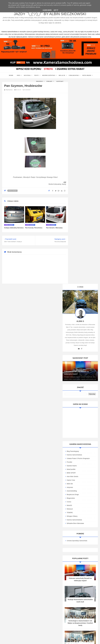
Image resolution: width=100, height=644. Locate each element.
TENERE (77, 310)
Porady (49, 81)
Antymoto (78, 284)
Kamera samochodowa (82, 317)
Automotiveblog (80, 288)
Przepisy (40, 81)
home (11, 75)
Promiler (77, 259)
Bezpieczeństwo (49, 75)
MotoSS (77, 302)
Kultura (27, 75)
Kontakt (60, 81)
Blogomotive (78, 295)
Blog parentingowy (81, 246)
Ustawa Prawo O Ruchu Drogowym (81, 255)
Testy (36, 75)
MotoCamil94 (79, 266)
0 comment (27, 90)
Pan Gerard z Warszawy (54, 228)
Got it (56, 10)
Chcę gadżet (13, 191)
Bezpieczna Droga (80, 292)
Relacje (62, 75)
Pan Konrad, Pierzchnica (34, 228)
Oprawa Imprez (79, 263)
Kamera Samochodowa (82, 250)
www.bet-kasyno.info (48, 643)
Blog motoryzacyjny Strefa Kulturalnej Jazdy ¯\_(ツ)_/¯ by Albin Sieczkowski (50, 12)
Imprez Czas (79, 277)
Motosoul (77, 306)
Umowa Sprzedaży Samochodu (85, 338)
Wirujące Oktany (80, 313)
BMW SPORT (79, 270)
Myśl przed (87, 75)
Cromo (77, 299)
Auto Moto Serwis (80, 273)
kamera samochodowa (21, 571)
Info (19, 75)
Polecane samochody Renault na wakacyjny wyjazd (84, 378)
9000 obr (77, 281)
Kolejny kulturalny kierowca (14, 228)
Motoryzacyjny (89, 633)
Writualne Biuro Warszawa (83, 320)
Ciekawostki (74, 75)
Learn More (47, 10)
